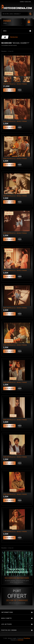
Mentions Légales (12, 638)
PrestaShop (27, 638)
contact (22, 2)
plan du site (28, 2)
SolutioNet (21, 640)
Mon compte (7, 618)
